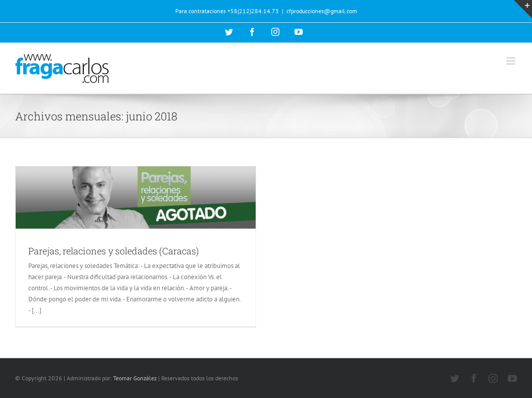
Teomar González (135, 378)
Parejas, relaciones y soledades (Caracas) (114, 251)
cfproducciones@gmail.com (322, 11)
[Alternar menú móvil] (512, 61)
